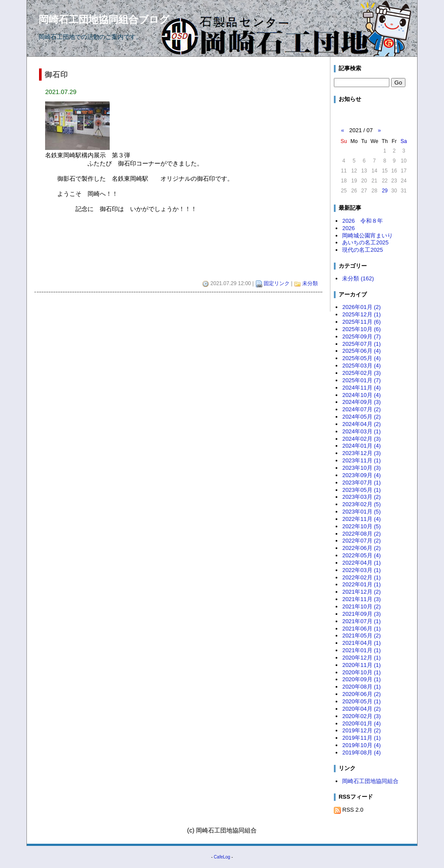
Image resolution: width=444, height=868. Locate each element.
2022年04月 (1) (361, 563)
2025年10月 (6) (361, 329)
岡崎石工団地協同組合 (370, 781)
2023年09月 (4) (361, 475)
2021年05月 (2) (361, 636)
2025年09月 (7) (361, 336)
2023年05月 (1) (361, 490)
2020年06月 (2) (361, 694)
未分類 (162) (358, 278)
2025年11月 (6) (361, 322)
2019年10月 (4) (361, 745)
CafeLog (222, 857)
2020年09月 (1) (361, 679)
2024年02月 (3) (361, 439)
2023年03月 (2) (361, 497)
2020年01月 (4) (361, 723)
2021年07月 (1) (361, 621)
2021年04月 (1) (361, 643)
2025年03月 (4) (361, 366)
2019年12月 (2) (361, 730)
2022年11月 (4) (361, 519)
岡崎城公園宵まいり (367, 236)
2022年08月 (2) (361, 534)
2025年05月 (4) (361, 358)
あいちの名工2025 (365, 242)
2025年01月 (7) (361, 380)
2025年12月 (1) (361, 314)
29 (385, 191)
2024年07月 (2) (361, 409)
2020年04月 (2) (361, 709)
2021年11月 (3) (361, 599)
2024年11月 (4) (361, 388)
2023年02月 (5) (361, 504)
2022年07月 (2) (361, 541)
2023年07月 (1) (361, 483)
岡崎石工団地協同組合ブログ (104, 20)
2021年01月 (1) (361, 650)
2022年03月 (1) (361, 570)
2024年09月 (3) (361, 402)
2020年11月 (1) (361, 665)
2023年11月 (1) (361, 460)
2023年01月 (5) (361, 512)
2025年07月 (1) (361, 344)
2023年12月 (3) (361, 453)
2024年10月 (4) (361, 395)
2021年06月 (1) (361, 629)
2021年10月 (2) (361, 606)
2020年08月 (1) (361, 687)
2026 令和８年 (362, 221)
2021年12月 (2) (361, 592)
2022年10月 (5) (361, 526)
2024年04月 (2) (361, 424)
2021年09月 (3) (361, 614)
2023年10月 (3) (361, 468)
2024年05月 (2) (361, 417)
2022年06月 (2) (361, 548)
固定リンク (277, 283)
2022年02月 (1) (361, 577)
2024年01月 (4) (361, 446)
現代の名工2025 (362, 250)
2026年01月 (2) (361, 307)
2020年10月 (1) (361, 672)
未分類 (310, 283)
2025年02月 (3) (361, 373)
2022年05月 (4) (361, 555)
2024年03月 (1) (361, 431)
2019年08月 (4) (361, 753)
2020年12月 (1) (361, 658)
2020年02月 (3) (361, 716)
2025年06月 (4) (361, 351)
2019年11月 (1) (361, 738)
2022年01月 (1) (361, 584)
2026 (348, 228)
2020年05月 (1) (361, 701)
